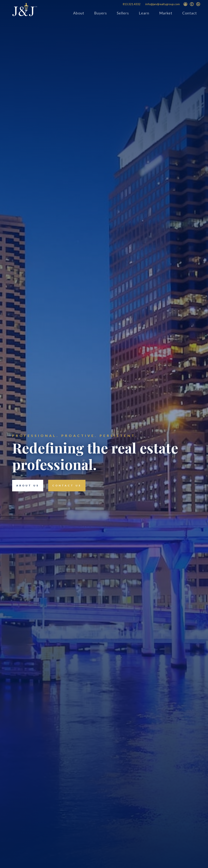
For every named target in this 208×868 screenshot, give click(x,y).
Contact (190, 13)
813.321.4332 (132, 4)
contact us (65, 486)
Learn (144, 13)
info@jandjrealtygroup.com (163, 4)
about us (26, 486)
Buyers (100, 13)
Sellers (123, 13)
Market (166, 13)
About (79, 13)
